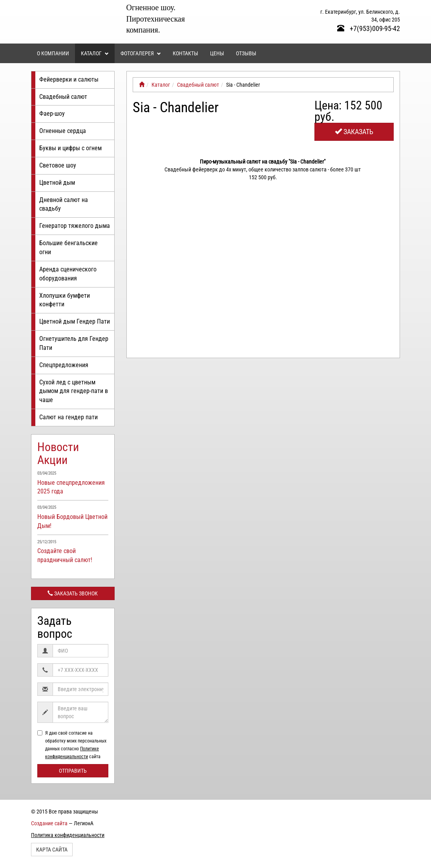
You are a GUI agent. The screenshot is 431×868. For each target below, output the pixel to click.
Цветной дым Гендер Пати (75, 321)
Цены (217, 53)
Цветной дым (57, 183)
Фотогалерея (141, 53)
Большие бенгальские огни (68, 247)
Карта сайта (52, 850)
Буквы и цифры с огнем (70, 148)
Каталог (95, 53)
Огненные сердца (63, 131)
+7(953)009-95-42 (369, 28)
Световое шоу (58, 165)
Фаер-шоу (52, 114)
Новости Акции (58, 453)
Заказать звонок (73, 593)
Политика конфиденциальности (68, 835)
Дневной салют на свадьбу (64, 204)
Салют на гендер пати (68, 417)
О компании (53, 53)
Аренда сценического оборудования (68, 274)
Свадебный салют (63, 97)
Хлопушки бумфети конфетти (65, 300)
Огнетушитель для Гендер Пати (74, 343)
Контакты (185, 53)
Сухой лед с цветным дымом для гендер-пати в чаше (74, 391)
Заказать (354, 132)
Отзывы (246, 53)
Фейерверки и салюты (69, 79)
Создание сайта (49, 823)
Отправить (73, 771)
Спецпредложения (64, 365)
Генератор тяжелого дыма (75, 226)
